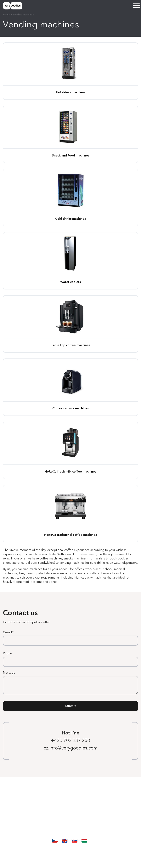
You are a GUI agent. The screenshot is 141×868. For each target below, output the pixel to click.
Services (71, 811)
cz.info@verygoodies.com (71, 748)
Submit (70, 706)
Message (9, 673)
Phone (7, 654)
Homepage (70, 791)
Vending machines (71, 801)
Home (6, 15)
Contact (71, 831)
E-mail (7, 632)
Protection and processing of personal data (71, 851)
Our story (71, 821)
